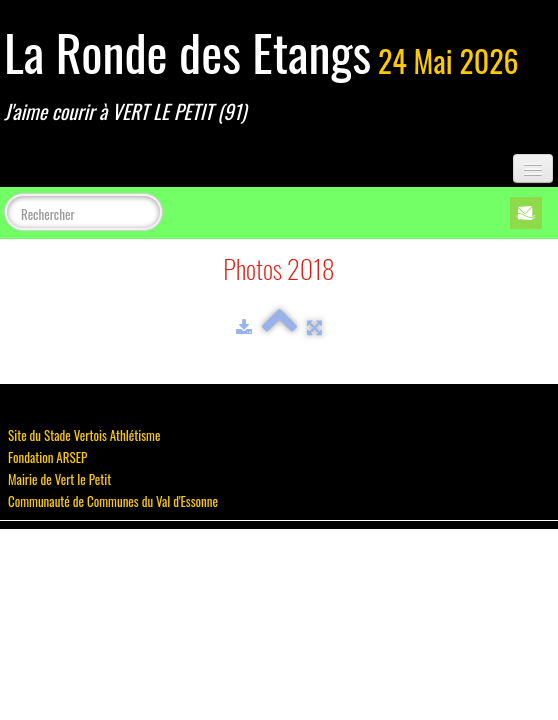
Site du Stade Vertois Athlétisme (84, 435)
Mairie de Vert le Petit (59, 479)
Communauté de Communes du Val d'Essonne (113, 501)
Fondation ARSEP (47, 457)
